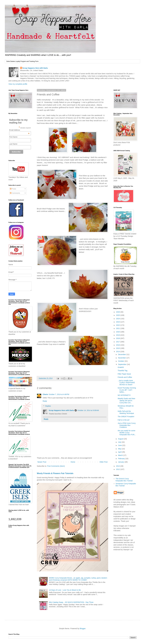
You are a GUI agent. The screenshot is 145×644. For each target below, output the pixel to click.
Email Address (19, 130)
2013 (118, 466)
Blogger (83, 629)
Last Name (13, 144)
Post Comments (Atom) (56, 466)
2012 (118, 469)
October (121, 361)
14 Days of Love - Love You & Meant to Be (65, 590)
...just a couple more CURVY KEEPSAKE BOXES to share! (126, 383)
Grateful (121, 367)
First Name (13, 137)
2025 (118, 315)
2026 (118, 312)
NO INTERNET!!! (124, 395)
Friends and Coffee (125, 377)
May (120, 449)
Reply (45, 401)
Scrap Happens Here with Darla (35, 68)
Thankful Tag (123, 371)
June (120, 445)
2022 (118, 325)
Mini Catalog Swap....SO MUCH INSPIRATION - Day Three (71, 602)
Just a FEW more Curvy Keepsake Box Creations (127, 425)
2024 (118, 319)
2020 (118, 332)
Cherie (45, 394)
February (122, 459)
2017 (118, 342)
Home (73, 462)
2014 (118, 352)
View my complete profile (18, 84)
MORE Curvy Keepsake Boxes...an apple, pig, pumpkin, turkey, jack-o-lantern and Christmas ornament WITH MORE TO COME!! (78, 579)
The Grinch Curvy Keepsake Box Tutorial (124, 480)
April (120, 452)
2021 (118, 328)
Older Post (104, 462)
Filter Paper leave (124, 374)
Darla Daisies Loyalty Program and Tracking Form (22, 61)
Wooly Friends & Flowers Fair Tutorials (55, 473)
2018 (118, 338)
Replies (48, 406)
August (121, 439)
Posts (13, 189)
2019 (118, 335)
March (121, 455)
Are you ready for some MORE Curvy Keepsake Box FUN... (127, 433)
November (122, 358)
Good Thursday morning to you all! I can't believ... (127, 390)
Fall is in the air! (124, 420)
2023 (118, 322)
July (120, 442)
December (122, 354)
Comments (15, 193)
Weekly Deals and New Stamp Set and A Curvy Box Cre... (126, 401)
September (122, 364)
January (121, 462)
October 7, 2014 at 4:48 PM (59, 394)
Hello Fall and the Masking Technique (126, 412)
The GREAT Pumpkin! (126, 417)
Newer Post (42, 462)
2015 (118, 348)
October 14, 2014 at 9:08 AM (88, 410)
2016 (118, 345)
